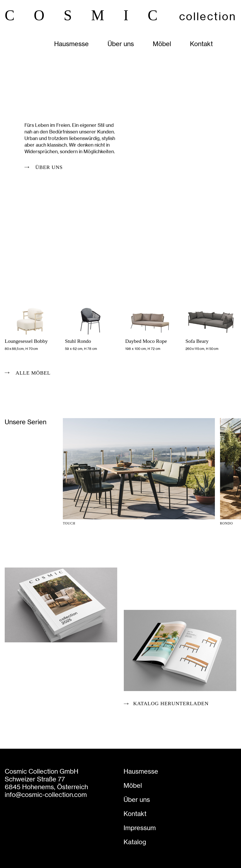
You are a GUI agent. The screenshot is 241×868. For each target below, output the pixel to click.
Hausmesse (71, 44)
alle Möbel (33, 373)
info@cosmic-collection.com (46, 795)
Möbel (162, 44)
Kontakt (201, 44)
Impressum (140, 828)
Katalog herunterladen (171, 703)
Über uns (121, 44)
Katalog (135, 842)
